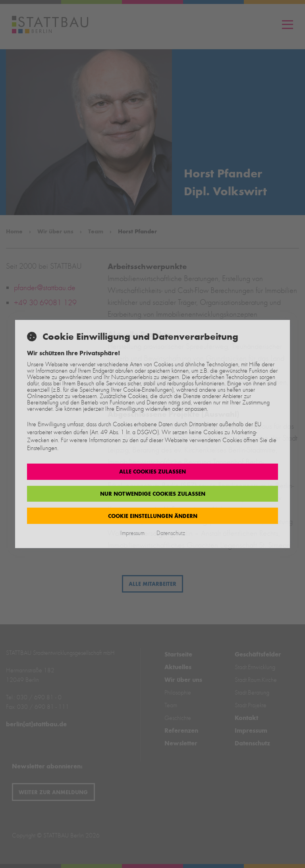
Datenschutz (171, 533)
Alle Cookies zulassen (152, 472)
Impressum (132, 533)
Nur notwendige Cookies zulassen (153, 494)
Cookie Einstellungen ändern (153, 516)
